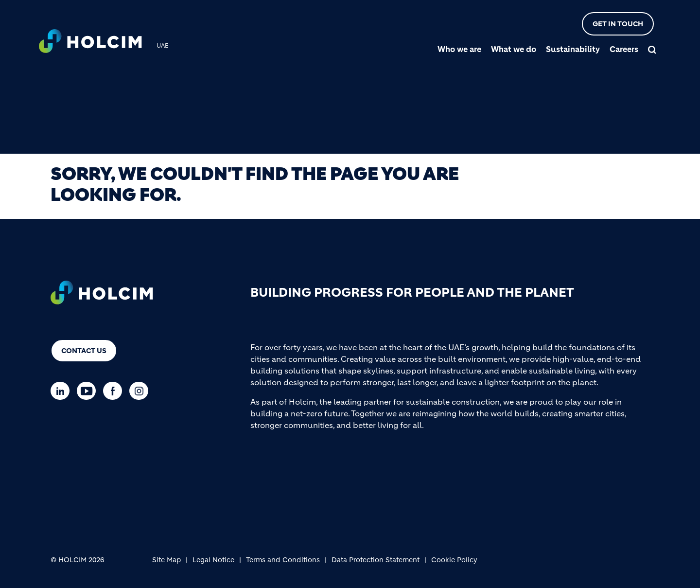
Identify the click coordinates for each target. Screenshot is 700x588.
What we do (514, 49)
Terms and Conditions (283, 560)
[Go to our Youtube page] (89, 391)
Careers (624, 49)
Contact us (84, 351)
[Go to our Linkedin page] (62, 391)
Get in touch (618, 24)
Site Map (166, 560)
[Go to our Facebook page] (115, 391)
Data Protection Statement (376, 560)
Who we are (459, 49)
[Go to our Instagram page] (141, 391)
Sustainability (573, 49)
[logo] (90, 42)
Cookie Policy (454, 560)
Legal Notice (213, 560)
